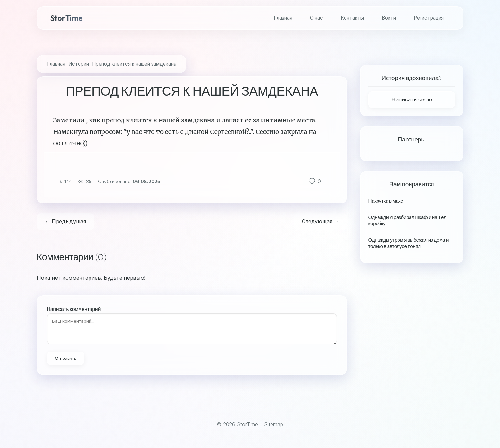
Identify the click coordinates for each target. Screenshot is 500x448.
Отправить (66, 358)
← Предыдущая (65, 221)
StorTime (66, 18)
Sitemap (274, 424)
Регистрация (429, 18)
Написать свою (412, 99)
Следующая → (320, 221)
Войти (389, 18)
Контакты (352, 18)
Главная (283, 18)
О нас (316, 18)
